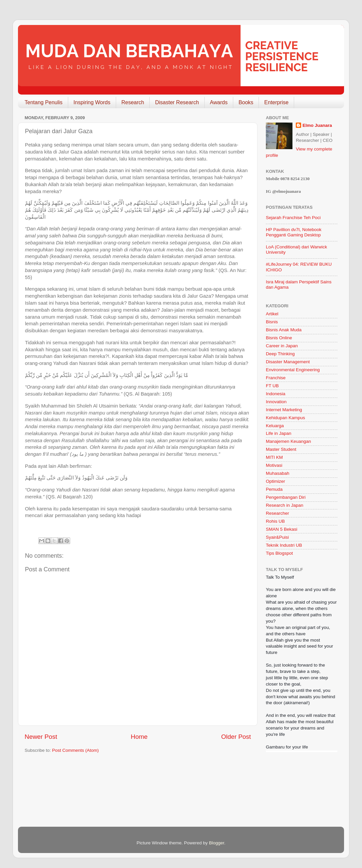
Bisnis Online (279, 338)
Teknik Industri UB (284, 545)
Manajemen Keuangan (288, 441)
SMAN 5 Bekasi (282, 529)
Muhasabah (278, 473)
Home (139, 737)
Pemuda (274, 489)
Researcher (277, 513)
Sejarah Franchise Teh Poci (293, 218)
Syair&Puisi (277, 537)
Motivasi (274, 465)
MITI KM (274, 457)
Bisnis (272, 322)
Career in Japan (282, 346)
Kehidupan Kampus (285, 418)
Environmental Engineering (293, 370)
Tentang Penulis (44, 102)
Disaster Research (177, 102)
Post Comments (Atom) (76, 750)
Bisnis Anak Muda (284, 330)
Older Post (236, 737)
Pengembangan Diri (286, 497)
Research (133, 102)
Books (246, 102)
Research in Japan (285, 505)
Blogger (217, 843)
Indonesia (276, 394)
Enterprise (276, 102)
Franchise (276, 378)
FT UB (272, 386)
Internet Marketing (284, 410)
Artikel (272, 314)
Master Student (281, 449)
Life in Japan (279, 433)
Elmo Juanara (317, 125)
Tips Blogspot (279, 553)
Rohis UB (275, 521)
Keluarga (275, 426)
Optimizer (275, 481)
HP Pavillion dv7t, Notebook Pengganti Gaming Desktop (294, 232)
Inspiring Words (92, 102)
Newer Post (41, 737)
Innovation (276, 402)
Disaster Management (288, 362)
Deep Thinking (280, 354)
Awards (219, 102)
